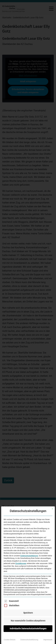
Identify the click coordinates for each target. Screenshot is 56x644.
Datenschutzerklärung (29, 556)
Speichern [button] (28, 613)
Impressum (48, 640)
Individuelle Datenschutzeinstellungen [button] (28, 629)
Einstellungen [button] (21, 563)
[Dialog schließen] (52, 509)
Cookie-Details (10, 640)
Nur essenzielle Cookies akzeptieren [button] (28, 621)
